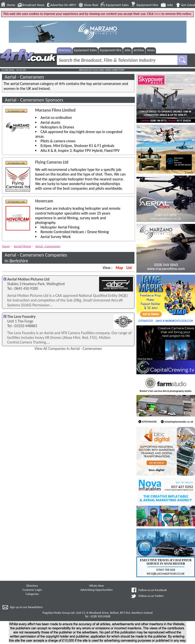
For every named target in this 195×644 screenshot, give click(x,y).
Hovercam (44, 201)
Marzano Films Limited (55, 110)
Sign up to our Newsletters (26, 607)
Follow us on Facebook (153, 590)
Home (11, 5)
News (151, 50)
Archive (139, 50)
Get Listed (188, 5)
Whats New (97, 586)
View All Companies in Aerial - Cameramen (68, 348)
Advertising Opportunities (97, 590)
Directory (64, 50)
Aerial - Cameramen (48, 246)
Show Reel (91, 5)
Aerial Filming (22, 246)
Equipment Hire (147, 5)
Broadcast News (33, 5)
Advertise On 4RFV (63, 5)
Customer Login (32, 590)
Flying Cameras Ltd (52, 162)
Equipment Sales (117, 5)
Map (119, 268)
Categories (32, 594)
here (157, 14)
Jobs (170, 5)
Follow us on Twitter (151, 596)
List (129, 268)
